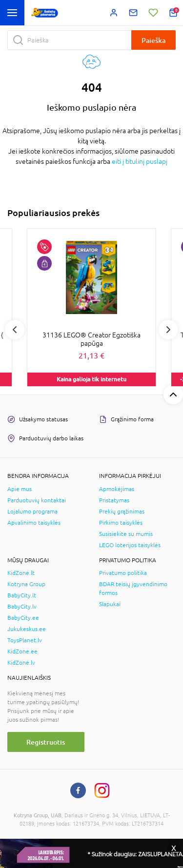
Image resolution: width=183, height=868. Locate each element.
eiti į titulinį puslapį (140, 161)
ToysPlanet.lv (25, 640)
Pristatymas (114, 500)
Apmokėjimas (117, 489)
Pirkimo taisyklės (121, 523)
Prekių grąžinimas (122, 512)
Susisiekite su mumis (126, 534)
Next (168, 330)
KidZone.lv (21, 663)
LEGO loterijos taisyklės (130, 545)
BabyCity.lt (22, 595)
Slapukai (110, 604)
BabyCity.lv (22, 607)
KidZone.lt (21, 573)
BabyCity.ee (23, 618)
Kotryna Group (26, 584)
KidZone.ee (22, 651)
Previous (15, 330)
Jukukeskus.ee (27, 629)
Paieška (153, 40)
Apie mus (20, 489)
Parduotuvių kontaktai (37, 500)
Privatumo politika (123, 573)
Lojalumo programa (32, 512)
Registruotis (46, 742)
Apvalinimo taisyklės (34, 523)
